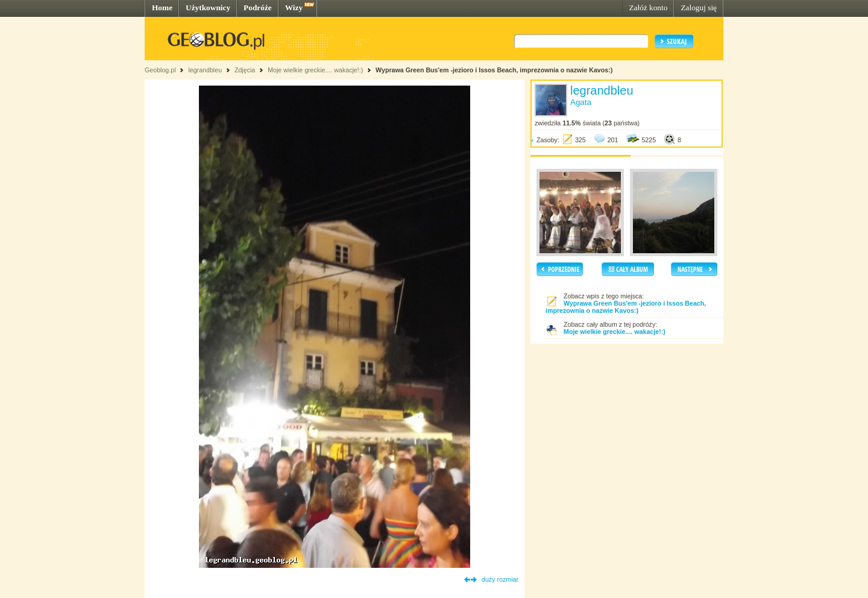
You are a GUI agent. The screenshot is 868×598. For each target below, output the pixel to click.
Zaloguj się (699, 8)
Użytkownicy (208, 8)
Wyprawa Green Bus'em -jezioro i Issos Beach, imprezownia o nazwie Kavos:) (494, 70)
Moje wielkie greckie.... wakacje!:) (315, 70)
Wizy (294, 8)
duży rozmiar (500, 579)
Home (162, 8)
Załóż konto (648, 8)
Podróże (258, 8)
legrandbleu (205, 70)
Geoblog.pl (160, 70)
